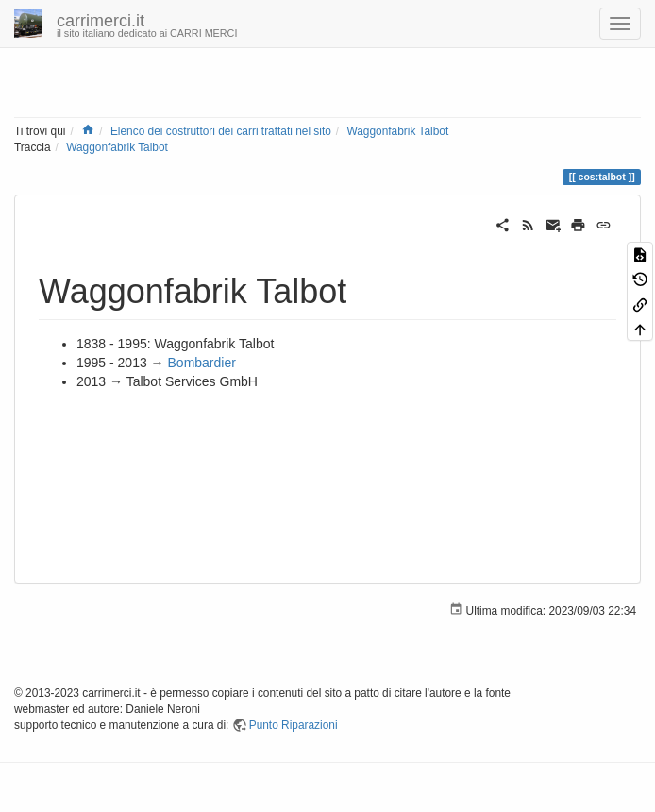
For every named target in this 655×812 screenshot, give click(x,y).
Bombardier (202, 363)
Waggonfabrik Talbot (397, 131)
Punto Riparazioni (294, 725)
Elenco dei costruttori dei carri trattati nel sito (221, 131)
